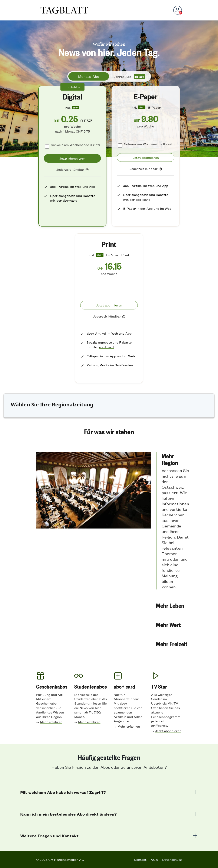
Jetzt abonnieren (168, 731)
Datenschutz (172, 859)
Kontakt (140, 859)
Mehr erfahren (51, 722)
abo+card (70, 200)
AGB (154, 859)
